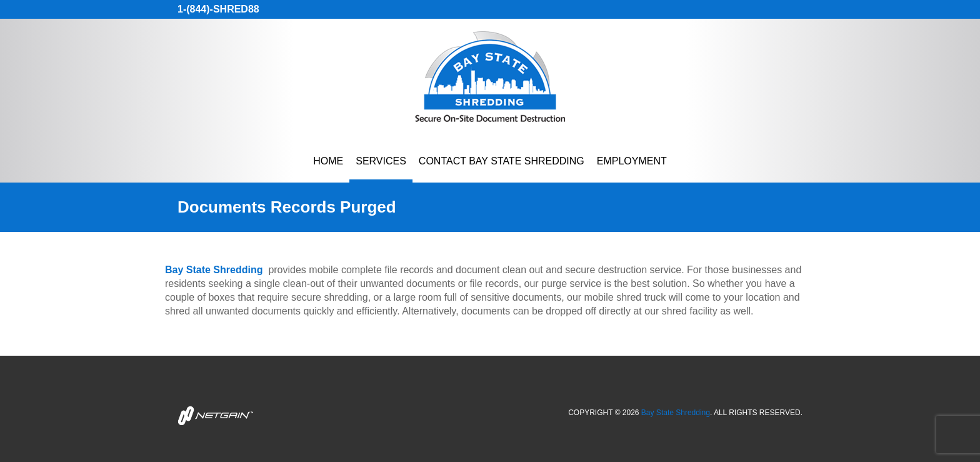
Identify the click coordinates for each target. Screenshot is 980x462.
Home (328, 161)
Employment (632, 161)
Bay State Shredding (676, 413)
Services (381, 161)
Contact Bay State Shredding (502, 161)
